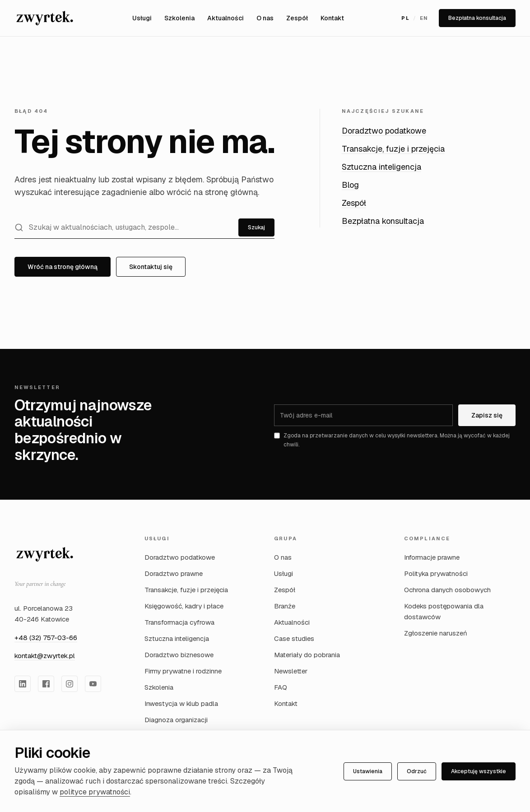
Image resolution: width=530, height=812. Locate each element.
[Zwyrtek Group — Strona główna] (45, 18)
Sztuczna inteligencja (381, 167)
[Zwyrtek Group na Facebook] (46, 684)
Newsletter (291, 671)
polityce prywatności (95, 792)
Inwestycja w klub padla (181, 703)
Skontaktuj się (151, 267)
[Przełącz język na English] (415, 18)
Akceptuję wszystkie (479, 771)
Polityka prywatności (436, 573)
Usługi (142, 18)
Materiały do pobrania (307, 655)
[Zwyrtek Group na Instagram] (70, 684)
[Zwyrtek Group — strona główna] (45, 554)
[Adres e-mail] (363, 415)
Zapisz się (487, 415)
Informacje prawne (432, 557)
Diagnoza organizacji (176, 720)
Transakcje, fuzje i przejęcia (393, 149)
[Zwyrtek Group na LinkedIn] (23, 684)
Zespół (297, 18)
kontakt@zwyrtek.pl (45, 656)
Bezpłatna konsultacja (477, 18)
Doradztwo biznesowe (179, 655)
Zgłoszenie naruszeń (436, 633)
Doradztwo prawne (174, 573)
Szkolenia (179, 18)
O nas (265, 18)
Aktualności (225, 18)
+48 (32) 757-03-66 (46, 638)
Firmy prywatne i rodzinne (183, 671)
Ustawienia (368, 771)
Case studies (294, 638)
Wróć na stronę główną (63, 267)
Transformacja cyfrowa (179, 622)
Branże (285, 606)
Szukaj (256, 227)
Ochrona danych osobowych (447, 590)
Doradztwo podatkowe (384, 131)
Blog (350, 185)
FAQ (281, 687)
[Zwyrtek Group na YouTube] (93, 684)
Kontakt (332, 18)
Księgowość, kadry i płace (184, 606)
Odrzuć (417, 771)
